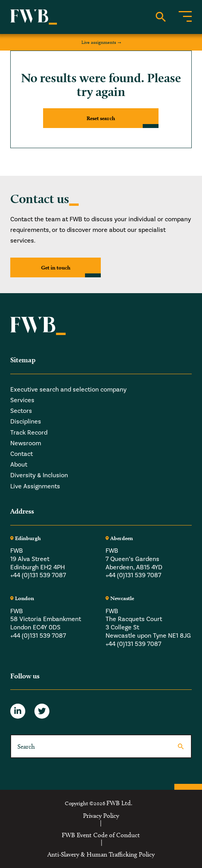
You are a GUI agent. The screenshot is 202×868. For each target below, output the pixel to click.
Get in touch (56, 267)
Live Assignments (35, 486)
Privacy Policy (101, 816)
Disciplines (26, 421)
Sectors (21, 411)
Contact (22, 454)
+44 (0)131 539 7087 (38, 575)
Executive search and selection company (68, 389)
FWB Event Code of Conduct (101, 835)
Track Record (29, 432)
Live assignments (99, 42)
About (19, 464)
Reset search (101, 118)
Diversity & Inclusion (39, 475)
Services (22, 400)
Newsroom (26, 443)
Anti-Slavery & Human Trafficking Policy (101, 855)
